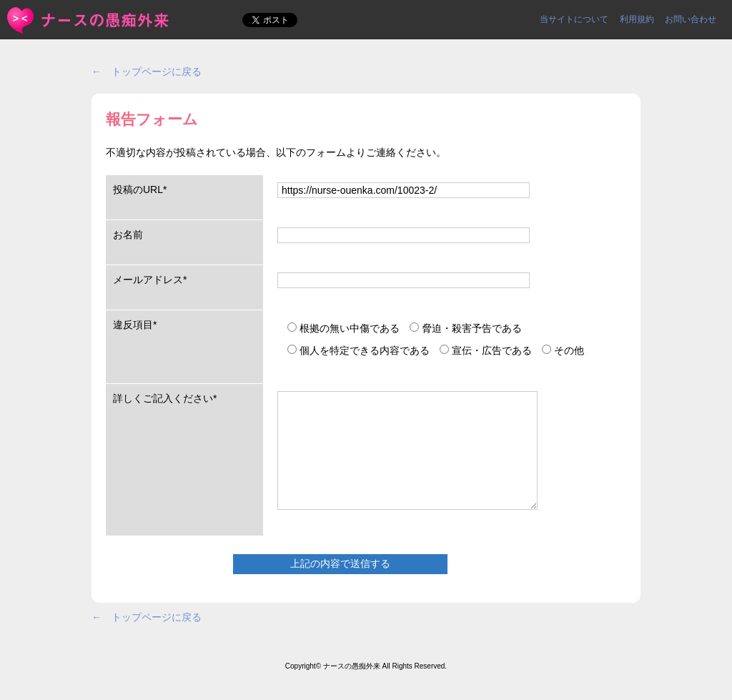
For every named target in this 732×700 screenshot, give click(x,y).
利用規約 (637, 19)
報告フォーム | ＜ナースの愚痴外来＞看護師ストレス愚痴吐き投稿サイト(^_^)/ (89, 20)
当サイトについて (574, 19)
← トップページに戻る (147, 72)
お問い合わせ (691, 19)
